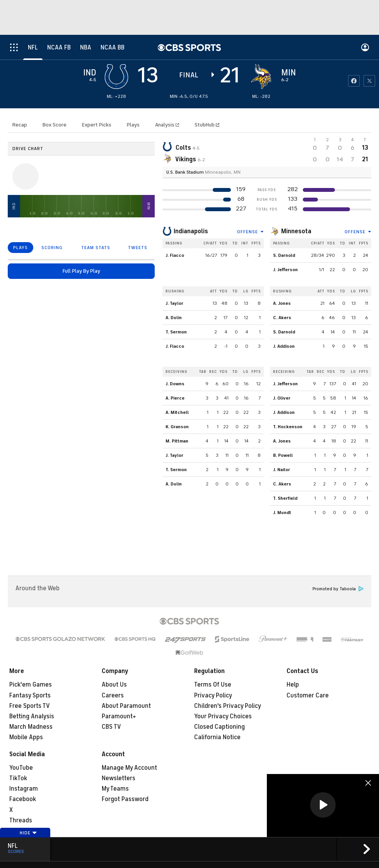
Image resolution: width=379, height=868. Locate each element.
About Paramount (126, 706)
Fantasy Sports (30, 695)
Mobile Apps (26, 737)
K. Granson (177, 427)
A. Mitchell (177, 412)
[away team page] (116, 77)
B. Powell (283, 455)
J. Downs (175, 384)
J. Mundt (282, 513)
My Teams (115, 789)
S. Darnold (284, 255)
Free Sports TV (30, 706)
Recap (20, 125)
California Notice (217, 737)
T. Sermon (176, 332)
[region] (323, 806)
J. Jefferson (285, 270)
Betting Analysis (32, 716)
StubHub (207, 125)
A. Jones (282, 303)
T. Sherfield (285, 498)
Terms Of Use (213, 685)
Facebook (23, 799)
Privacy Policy (213, 695)
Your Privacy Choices (223, 716)
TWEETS (138, 248)
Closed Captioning (219, 727)
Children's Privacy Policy (228, 706)
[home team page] (261, 77)
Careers (113, 695)
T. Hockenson (288, 427)
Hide (28, 833)
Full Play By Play (81, 271)
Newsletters (119, 778)
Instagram (24, 789)
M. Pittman (177, 441)
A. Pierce (175, 398)
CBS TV (111, 727)
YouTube (21, 768)
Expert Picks (97, 125)
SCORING (52, 248)
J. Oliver (282, 398)
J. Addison (284, 346)
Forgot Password (125, 799)
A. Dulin (174, 318)
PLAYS (20, 248)
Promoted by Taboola (338, 589)
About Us (114, 685)
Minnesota (296, 231)
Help (293, 685)
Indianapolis (191, 231)
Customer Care (308, 695)
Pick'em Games (31, 685)
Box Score (55, 125)
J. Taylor (174, 303)
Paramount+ (119, 716)
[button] (323, 805)
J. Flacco (175, 255)
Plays (133, 125)
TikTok (18, 778)
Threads (21, 820)
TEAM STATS (96, 248)
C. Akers (282, 318)
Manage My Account (129, 768)
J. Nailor (282, 470)
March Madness (31, 727)
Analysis (165, 125)
